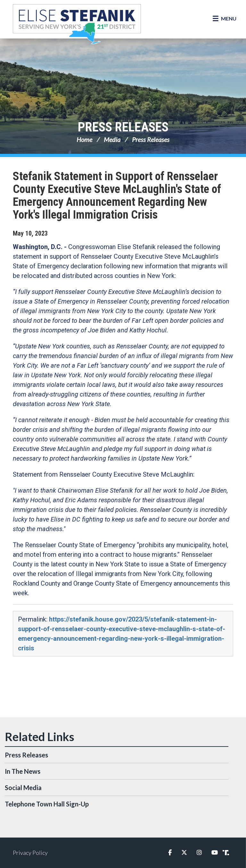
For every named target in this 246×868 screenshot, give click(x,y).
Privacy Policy (30, 853)
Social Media (23, 788)
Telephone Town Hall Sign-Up (47, 804)
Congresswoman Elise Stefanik (77, 24)
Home (84, 139)
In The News (23, 771)
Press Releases (123, 127)
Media (112, 139)
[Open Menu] (225, 19)
